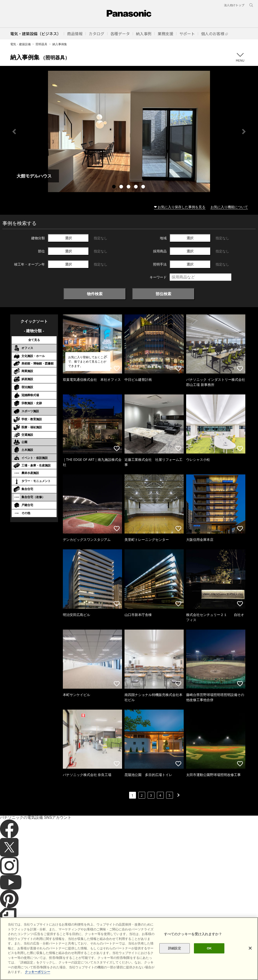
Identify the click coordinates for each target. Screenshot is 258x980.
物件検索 (95, 294)
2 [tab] (122, 187)
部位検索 (163, 294)
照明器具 (41, 44)
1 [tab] (115, 187)
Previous (14, 132)
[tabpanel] (129, 131)
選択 (68, 238)
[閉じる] (250, 948)
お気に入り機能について (229, 207)
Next (244, 132)
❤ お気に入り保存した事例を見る (180, 207)
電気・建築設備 (20, 44)
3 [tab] (129, 187)
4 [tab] (136, 187)
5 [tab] (144, 187)
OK (209, 948)
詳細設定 (175, 948)
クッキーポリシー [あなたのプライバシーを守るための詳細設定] (38, 972)
